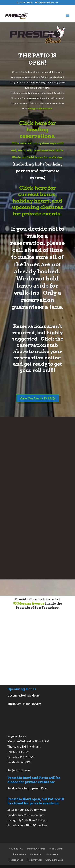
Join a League (52, 854)
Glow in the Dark (54, 860)
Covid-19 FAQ (16, 849)
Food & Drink (56, 849)
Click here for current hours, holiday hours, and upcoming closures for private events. (37, 201)
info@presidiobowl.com (40, 108)
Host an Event (16, 860)
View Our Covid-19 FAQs (38, 398)
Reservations (20, 854)
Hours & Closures (36, 849)
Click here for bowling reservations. (38, 130)
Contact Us (36, 854)
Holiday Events (34, 860)
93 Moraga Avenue (29, 603)
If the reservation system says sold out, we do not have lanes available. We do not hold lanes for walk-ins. (37, 150)
